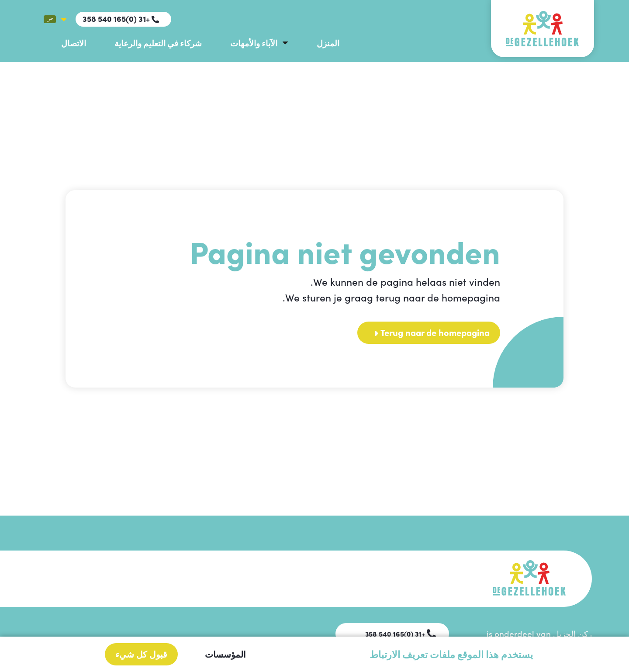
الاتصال (74, 43)
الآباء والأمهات (254, 43)
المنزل (328, 43)
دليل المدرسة (283, 574)
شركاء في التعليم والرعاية (158, 43)
